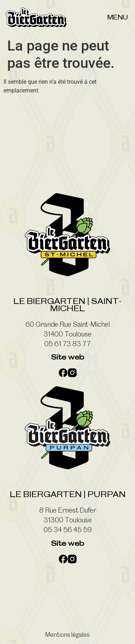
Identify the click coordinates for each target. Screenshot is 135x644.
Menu (118, 17)
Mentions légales (67, 635)
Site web (67, 357)
